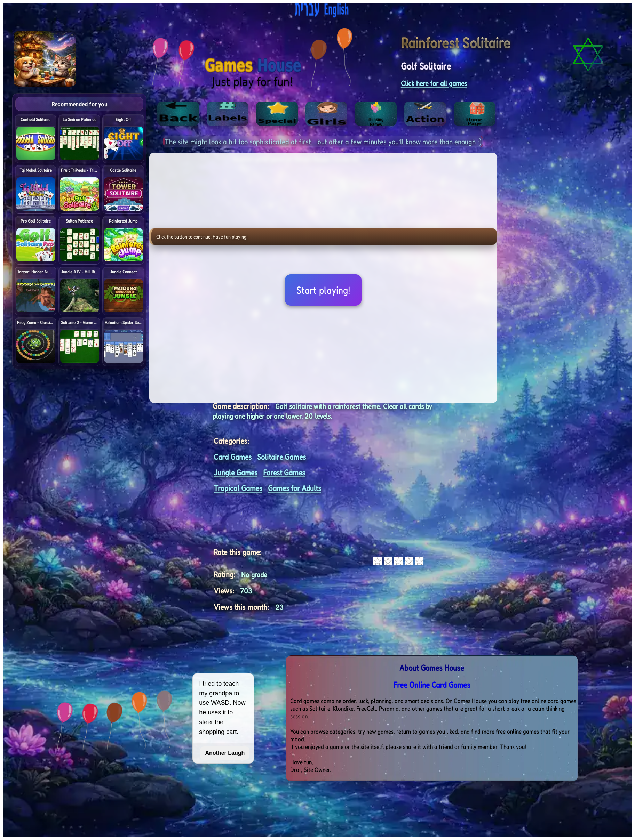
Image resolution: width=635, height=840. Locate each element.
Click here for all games (434, 83)
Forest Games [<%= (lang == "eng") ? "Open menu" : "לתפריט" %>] (284, 472)
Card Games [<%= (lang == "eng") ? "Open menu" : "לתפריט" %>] (233, 457)
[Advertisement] (584, 197)
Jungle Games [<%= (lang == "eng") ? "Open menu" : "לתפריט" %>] (236, 472)
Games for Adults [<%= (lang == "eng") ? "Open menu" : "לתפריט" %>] (295, 488)
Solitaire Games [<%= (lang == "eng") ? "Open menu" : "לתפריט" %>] (281, 457)
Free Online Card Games (432, 685)
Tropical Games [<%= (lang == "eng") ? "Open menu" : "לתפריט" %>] (238, 488)
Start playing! (323, 290)
